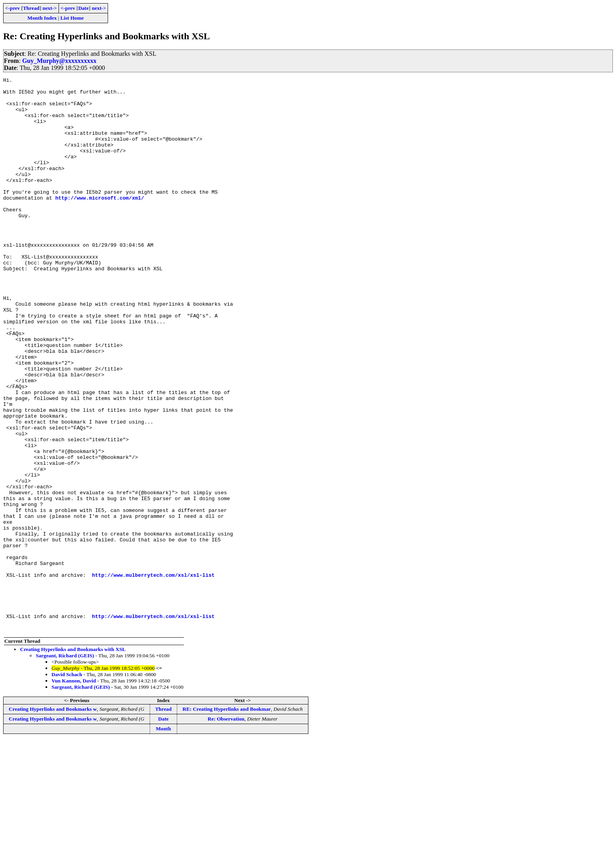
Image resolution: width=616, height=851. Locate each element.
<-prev (13, 8)
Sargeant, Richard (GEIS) (65, 766)
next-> (49, 8)
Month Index (42, 18)
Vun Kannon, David (74, 791)
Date (83, 8)
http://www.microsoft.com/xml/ (100, 222)
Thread (31, 8)
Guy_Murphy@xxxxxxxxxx (59, 61)
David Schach (67, 785)
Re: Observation (226, 830)
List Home (72, 18)
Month (164, 839)
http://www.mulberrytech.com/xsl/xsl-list (153, 675)
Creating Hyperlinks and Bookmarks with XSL (73, 760)
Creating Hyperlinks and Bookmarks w (53, 820)
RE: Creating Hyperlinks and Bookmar (227, 820)
